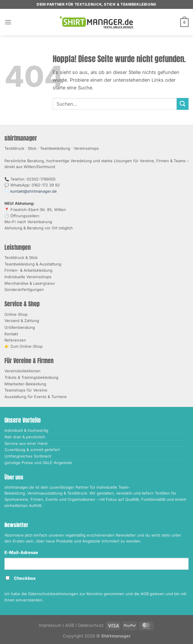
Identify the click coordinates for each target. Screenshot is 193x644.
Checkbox (25, 578)
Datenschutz (91, 625)
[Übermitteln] (183, 104)
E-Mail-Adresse (21, 553)
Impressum (50, 625)
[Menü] (8, 22)
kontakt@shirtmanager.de (34, 191)
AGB (70, 625)
